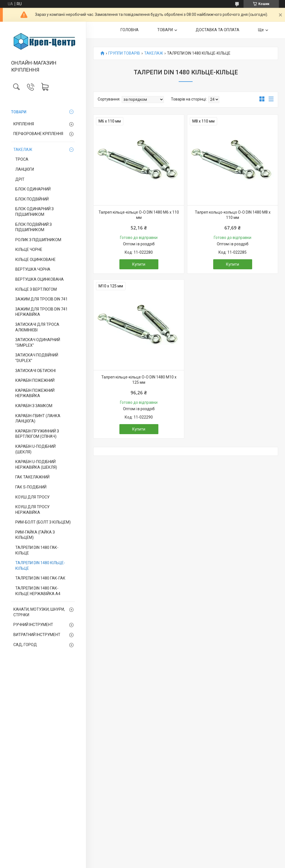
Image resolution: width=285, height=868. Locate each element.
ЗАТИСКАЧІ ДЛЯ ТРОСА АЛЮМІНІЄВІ (37, 327)
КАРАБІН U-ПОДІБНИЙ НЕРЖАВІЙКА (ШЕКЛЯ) (36, 464)
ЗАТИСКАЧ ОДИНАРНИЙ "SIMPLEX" (38, 343)
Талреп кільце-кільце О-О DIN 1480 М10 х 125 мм (139, 380)
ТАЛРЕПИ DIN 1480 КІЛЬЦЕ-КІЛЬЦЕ (40, 566)
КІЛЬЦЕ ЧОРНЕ (29, 250)
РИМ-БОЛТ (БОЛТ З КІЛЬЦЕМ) (43, 522)
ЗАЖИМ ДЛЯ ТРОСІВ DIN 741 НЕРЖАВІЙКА (41, 312)
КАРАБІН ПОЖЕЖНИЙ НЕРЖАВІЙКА (35, 393)
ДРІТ (20, 179)
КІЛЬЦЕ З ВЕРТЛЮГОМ (36, 289)
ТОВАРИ (19, 112)
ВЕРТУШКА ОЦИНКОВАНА (40, 279)
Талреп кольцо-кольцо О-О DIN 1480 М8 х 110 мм (233, 215)
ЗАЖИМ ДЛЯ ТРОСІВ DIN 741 (41, 299)
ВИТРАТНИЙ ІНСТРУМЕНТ (37, 635)
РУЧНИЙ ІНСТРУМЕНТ (33, 625)
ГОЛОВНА (130, 30)
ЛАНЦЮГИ (25, 169)
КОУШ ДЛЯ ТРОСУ (32, 497)
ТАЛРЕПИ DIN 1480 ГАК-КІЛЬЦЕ (37, 550)
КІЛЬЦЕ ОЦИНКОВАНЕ (35, 260)
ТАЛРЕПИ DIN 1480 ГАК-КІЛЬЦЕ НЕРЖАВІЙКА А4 (38, 591)
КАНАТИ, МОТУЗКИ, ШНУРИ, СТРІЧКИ (39, 612)
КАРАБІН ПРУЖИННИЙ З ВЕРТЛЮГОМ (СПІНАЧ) (37, 434)
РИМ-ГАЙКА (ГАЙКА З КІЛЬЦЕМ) (35, 535)
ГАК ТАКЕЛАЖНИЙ (32, 477)
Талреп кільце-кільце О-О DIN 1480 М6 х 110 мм (139, 215)
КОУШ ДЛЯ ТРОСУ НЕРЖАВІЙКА (32, 510)
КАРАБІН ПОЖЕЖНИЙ (35, 380)
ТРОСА (22, 159)
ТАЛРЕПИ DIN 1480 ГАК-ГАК (40, 578)
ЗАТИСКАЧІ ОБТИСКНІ (35, 371)
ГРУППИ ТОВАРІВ (124, 53)
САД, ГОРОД (25, 645)
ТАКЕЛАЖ (23, 150)
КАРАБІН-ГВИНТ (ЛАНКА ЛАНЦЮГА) (38, 419)
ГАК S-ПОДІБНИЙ (31, 487)
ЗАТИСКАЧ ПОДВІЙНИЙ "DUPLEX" (37, 358)
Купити (139, 264)
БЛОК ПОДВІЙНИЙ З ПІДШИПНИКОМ (34, 227)
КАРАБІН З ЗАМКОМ (34, 406)
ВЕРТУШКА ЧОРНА (33, 269)
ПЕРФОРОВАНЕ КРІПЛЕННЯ (38, 134)
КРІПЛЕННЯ (24, 124)
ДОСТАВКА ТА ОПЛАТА (218, 30)
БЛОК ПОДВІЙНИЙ (32, 199)
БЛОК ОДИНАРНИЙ (33, 189)
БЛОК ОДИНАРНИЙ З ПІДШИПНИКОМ (35, 212)
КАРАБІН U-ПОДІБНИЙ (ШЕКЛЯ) (35, 449)
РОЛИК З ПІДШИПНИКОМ (38, 240)
